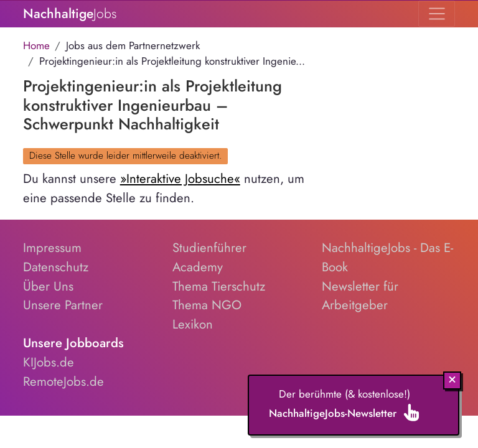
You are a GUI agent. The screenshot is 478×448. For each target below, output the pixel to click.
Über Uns (48, 286)
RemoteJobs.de (63, 381)
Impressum (52, 248)
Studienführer (209, 248)
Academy (198, 267)
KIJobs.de (49, 362)
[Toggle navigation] (437, 14)
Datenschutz (56, 267)
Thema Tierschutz (219, 286)
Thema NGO (207, 305)
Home (36, 45)
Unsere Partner (63, 305)
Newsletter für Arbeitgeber (360, 296)
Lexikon (193, 324)
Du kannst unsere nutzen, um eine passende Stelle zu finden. (164, 188)
